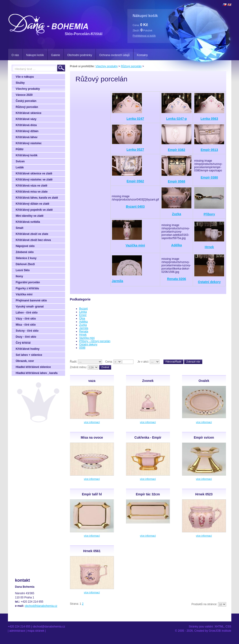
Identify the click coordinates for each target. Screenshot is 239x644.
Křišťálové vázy (26, 119)
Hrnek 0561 (92, 551)
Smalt (20, 228)
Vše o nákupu (25, 77)
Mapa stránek (36, 631)
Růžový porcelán (27, 107)
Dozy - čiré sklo (26, 337)
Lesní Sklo (23, 270)
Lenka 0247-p (177, 119)
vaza (92, 381)
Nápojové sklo (25, 246)
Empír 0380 (209, 177)
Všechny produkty (28, 89)
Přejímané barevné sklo (31, 300)
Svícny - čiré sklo (27, 331)
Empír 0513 (209, 150)
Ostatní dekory (209, 282)
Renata (84, 331)
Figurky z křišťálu (27, 288)
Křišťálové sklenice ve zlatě (34, 174)
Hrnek (209, 247)
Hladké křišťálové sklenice (33, 367)
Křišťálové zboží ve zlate (32, 234)
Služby (20, 83)
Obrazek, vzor (25, 361)
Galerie (56, 55)
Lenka (83, 312)
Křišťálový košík (27, 155)
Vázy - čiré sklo (26, 319)
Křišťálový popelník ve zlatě (34, 210)
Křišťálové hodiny (28, 349)
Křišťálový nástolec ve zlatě (34, 180)
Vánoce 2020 (24, 95)
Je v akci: (143, 362)
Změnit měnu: (78, 367)
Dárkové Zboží (25, 264)
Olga (82, 318)
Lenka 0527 (135, 150)
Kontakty (142, 55)
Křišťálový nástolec (29, 143)
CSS (228, 627)
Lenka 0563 (209, 119)
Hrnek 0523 (204, 494)
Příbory (209, 214)
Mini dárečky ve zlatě (30, 216)
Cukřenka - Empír (148, 437)
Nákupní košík (35, 55)
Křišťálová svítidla (28, 222)
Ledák (20, 167)
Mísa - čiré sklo (26, 325)
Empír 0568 (177, 181)
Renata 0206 (176, 279)
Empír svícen (204, 437)
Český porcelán (26, 101)
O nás (15, 55)
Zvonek (148, 381)
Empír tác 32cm (148, 494)
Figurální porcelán (28, 282)
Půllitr (20, 149)
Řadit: (74, 362)
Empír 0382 (177, 150)
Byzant (84, 309)
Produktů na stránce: (204, 604)
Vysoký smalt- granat (30, 307)
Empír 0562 (135, 181)
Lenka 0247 (135, 119)
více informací (92, 422)
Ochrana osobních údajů (115, 55)
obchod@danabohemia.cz (41, 606)
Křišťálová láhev (27, 137)
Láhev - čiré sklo (27, 313)
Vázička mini (24, 294)
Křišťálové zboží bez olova (33, 240)
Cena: (109, 362)
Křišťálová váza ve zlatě (32, 186)
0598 (82, 348)
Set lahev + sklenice (29, 355)
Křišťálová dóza (26, 125)
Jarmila (118, 281)
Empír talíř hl (92, 494)
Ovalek (204, 381)
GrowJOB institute (220, 631)
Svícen (20, 161)
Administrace (17, 631)
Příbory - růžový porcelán (95, 341)
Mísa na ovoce (92, 437)
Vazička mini (135, 245)
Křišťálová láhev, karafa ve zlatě (37, 198)
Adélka (176, 245)
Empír (83, 315)
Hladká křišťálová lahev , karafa (37, 373)
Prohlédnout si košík (144, 36)
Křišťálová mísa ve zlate (32, 192)
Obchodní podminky (80, 55)
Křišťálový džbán (27, 131)
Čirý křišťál (23, 343)
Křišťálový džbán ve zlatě (33, 204)
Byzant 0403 (135, 207)
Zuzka (176, 214)
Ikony (19, 276)
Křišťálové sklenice (29, 113)
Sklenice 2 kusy (26, 258)
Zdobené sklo (25, 252)
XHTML (219, 627)
